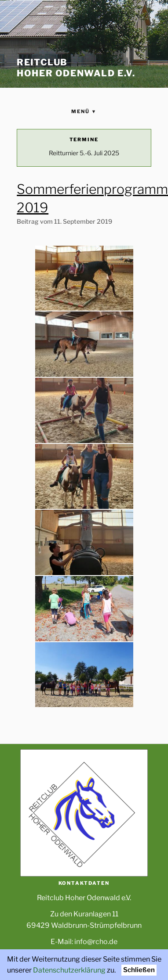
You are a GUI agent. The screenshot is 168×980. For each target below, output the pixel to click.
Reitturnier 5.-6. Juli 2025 (84, 153)
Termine (84, 139)
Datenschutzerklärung (69, 970)
